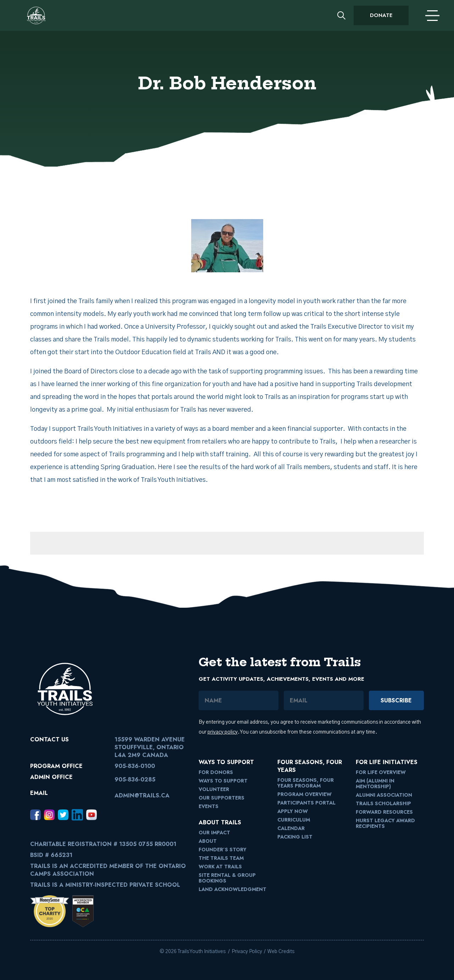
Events (209, 806)
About (208, 841)
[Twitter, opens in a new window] (63, 815)
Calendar (291, 828)
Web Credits (281, 952)
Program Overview (304, 794)
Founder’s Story (223, 850)
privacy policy (223, 732)
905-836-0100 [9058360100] (135, 766)
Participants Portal (306, 803)
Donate (381, 15)
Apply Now (293, 811)
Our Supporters (222, 798)
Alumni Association (384, 795)
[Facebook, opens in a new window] (35, 815)
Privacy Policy (247, 952)
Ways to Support (223, 781)
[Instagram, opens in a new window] (49, 815)
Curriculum (294, 820)
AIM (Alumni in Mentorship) (375, 784)
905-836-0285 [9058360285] (135, 779)
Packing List (295, 837)
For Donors (216, 772)
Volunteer (214, 789)
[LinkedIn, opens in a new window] (77, 815)
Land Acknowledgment (232, 889)
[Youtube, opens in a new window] (92, 815)
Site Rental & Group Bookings (227, 878)
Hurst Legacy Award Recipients (385, 823)
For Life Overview (381, 772)
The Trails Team (221, 858)
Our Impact (214, 833)
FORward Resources (384, 812)
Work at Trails (220, 867)
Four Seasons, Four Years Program (306, 783)
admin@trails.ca (142, 795)
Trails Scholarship (383, 803)
